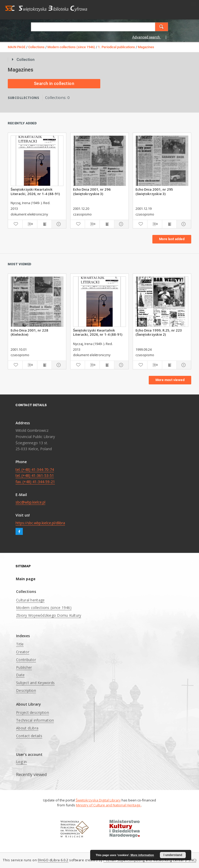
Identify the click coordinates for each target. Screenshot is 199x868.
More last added (172, 239)
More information (142, 855)
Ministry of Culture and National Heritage (109, 805)
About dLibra (27, 728)
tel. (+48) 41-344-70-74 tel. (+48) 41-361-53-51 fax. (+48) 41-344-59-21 (35, 476)
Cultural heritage (30, 600)
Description (26, 690)
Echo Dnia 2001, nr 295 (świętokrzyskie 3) (154, 191)
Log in (22, 762)
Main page (26, 579)
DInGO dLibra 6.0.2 (53, 860)
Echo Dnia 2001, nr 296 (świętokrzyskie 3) (92, 191)
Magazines (146, 47)
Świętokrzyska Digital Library (98, 800)
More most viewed (170, 380)
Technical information (35, 720)
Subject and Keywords (35, 683)
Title (20, 644)
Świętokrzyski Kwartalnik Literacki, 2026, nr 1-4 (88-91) (35, 191)
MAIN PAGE (17, 47)
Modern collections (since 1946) (71, 47)
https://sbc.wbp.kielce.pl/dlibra (40, 523)
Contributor (26, 660)
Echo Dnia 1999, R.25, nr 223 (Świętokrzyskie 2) (159, 332)
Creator (23, 652)
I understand (173, 855)
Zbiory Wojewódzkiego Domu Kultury (49, 615)
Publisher (24, 667)
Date (20, 675)
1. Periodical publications (116, 47)
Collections (36, 47)
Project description (33, 712)
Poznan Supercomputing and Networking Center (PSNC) (150, 860)
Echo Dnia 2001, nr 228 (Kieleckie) (29, 332)
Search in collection (54, 83)
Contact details (29, 736)
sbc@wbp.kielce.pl (30, 502)
